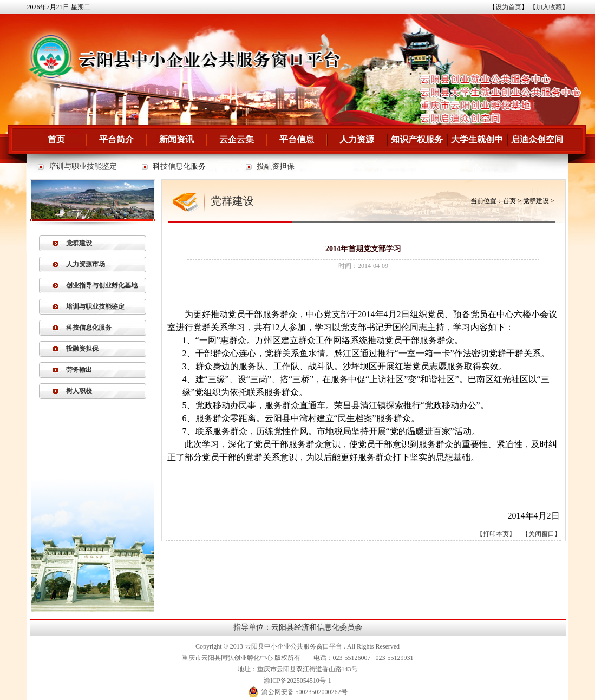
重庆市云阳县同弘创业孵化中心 (227, 658)
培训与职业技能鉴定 (83, 166)
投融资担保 (276, 166)
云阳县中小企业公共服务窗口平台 (293, 646)
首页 (56, 139)
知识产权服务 (417, 139)
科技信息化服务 (179, 166)
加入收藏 (549, 7)
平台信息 (297, 139)
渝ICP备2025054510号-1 (297, 681)
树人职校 (79, 391)
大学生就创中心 (477, 145)
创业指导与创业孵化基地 (102, 285)
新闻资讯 (176, 139)
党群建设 (79, 243)
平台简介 (116, 139)
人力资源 (357, 139)
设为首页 (508, 7)
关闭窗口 (541, 534)
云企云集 (237, 139)
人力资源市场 (86, 264)
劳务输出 (79, 370)
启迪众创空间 (537, 139)
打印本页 (496, 534)
